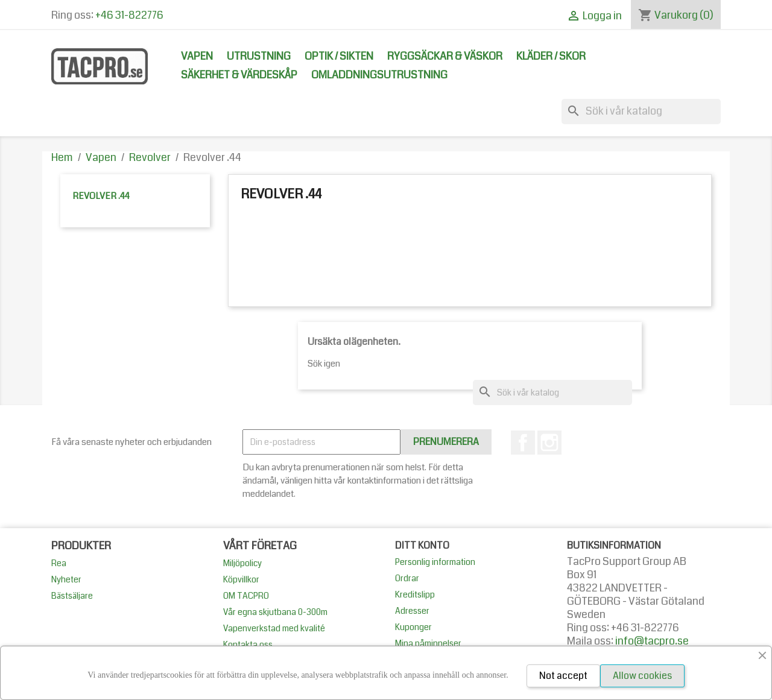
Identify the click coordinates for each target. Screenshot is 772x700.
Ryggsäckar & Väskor (445, 56)
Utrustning (259, 56)
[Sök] (641, 112)
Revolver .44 (101, 196)
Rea (59, 563)
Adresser (412, 611)
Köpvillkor (241, 579)
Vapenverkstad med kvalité (274, 628)
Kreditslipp (415, 594)
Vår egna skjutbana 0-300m (275, 612)
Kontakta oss (248, 645)
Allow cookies (642, 676)
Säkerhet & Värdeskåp (239, 75)
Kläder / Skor (551, 56)
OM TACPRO (246, 596)
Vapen (197, 56)
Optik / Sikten (339, 56)
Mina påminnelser (428, 643)
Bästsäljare (72, 596)
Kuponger (413, 627)
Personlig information (435, 562)
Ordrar (407, 578)
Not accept (563, 676)
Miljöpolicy (242, 563)
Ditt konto (422, 545)
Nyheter (66, 579)
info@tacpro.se (652, 641)
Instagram (549, 443)
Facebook (523, 443)
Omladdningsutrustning (379, 75)
